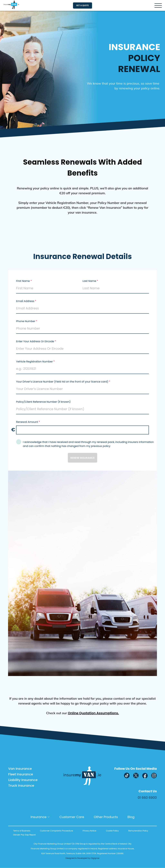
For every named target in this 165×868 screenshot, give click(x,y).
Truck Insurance (21, 786)
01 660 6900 (147, 798)
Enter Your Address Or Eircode (35, 341)
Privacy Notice (90, 831)
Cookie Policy (112, 831)
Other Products (106, 817)
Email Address (25, 301)
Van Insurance (20, 769)
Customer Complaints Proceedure (56, 831)
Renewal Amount (27, 422)
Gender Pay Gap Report (24, 835)
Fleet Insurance (21, 774)
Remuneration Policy (138, 831)
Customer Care (72, 817)
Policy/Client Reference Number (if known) (44, 402)
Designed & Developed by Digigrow (82, 858)
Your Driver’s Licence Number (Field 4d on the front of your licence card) (62, 382)
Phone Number (26, 321)
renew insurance (83, 458)
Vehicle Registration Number (34, 362)
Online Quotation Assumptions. (93, 713)
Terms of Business (22, 831)
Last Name (89, 281)
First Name (23, 281)
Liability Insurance (23, 780)
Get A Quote (82, 5)
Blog (131, 817)
